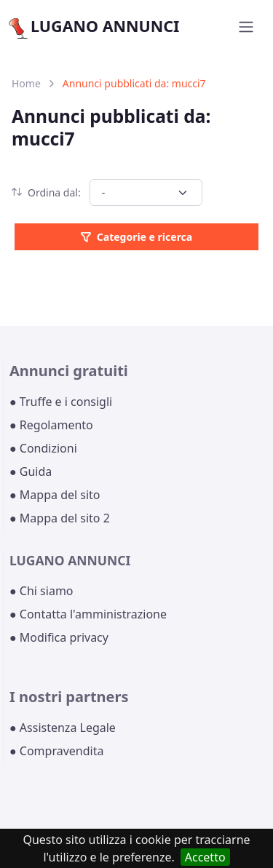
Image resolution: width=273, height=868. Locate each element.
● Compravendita (56, 751)
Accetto (205, 857)
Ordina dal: (46, 192)
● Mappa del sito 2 (60, 518)
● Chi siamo (41, 591)
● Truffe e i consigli (61, 402)
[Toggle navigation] (246, 27)
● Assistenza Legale (63, 728)
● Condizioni (43, 448)
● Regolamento (51, 425)
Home (26, 83)
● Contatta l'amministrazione (88, 614)
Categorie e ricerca (136, 237)
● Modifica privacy (59, 637)
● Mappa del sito (55, 495)
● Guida (31, 471)
